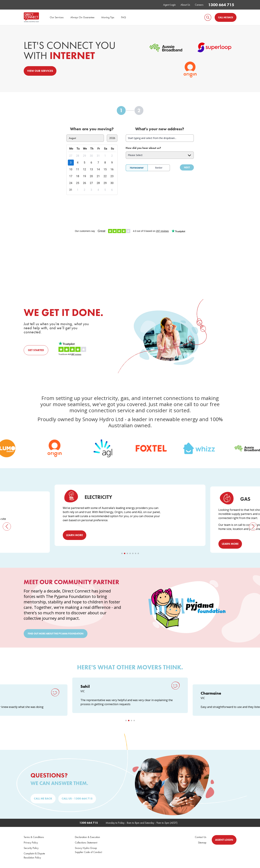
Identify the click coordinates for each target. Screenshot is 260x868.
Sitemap (202, 843)
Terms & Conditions (34, 837)
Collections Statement (86, 843)
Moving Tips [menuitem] (108, 17)
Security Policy (31, 848)
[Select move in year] (112, 138)
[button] (7, 527)
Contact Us (201, 837)
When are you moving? (92, 129)
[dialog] (92, 170)
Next (187, 168)
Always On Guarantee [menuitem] (82, 17)
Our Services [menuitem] (57, 17)
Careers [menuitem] (199, 5)
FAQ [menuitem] (124, 17)
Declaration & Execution (87, 837)
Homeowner (137, 168)
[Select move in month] (85, 138)
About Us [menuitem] (185, 5)
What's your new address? (160, 129)
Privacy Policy (31, 843)
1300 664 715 (221, 5)
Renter (159, 168)
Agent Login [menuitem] (169, 5)
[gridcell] (71, 156)
